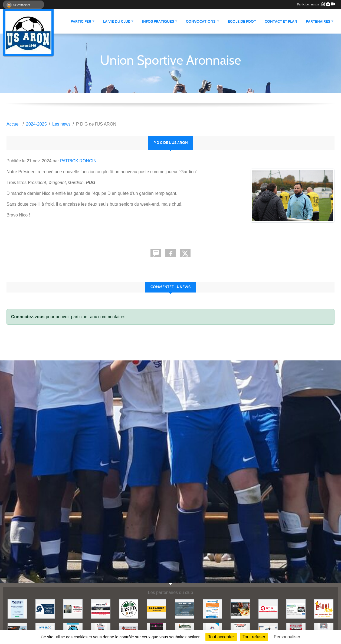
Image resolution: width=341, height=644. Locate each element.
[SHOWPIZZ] (240, 609)
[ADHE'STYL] (324, 609)
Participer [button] (81, 22)
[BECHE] (101, 609)
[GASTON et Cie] (129, 609)
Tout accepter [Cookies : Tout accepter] (221, 637)
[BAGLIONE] (157, 609)
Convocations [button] (201, 22)
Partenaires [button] (318, 22)
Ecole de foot (242, 22)
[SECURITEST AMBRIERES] (296, 609)
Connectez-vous (28, 317)
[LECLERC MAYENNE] (212, 609)
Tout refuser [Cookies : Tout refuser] (254, 637)
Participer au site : (316, 4)
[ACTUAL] (268, 609)
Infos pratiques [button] (158, 22)
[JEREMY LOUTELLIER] (73, 609)
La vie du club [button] (117, 22)
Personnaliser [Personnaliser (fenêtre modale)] (287, 637)
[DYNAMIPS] (17, 609)
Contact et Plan (281, 22)
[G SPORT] (45, 609)
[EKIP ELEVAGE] (184, 609)
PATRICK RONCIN (78, 161)
